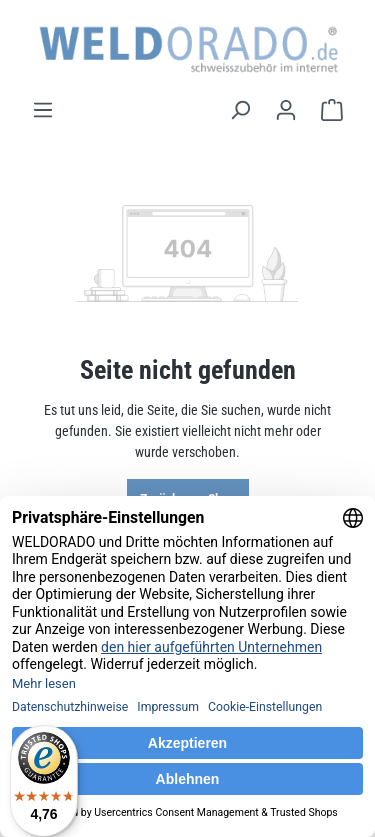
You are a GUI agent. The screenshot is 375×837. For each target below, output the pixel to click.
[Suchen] (240, 110)
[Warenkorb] (332, 110)
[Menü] (43, 110)
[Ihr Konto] (286, 110)
